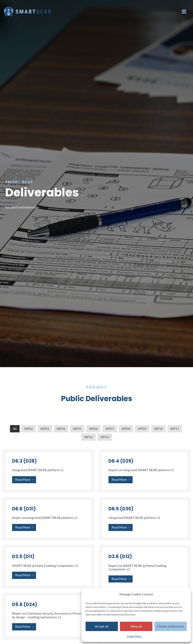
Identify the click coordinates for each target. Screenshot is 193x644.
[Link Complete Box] (48, 471)
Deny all (136, 626)
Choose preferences (171, 626)
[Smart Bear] (29, 11)
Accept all (102, 626)
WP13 (105, 437)
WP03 (45, 429)
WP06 (93, 429)
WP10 (158, 429)
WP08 (126, 429)
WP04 (61, 429)
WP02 (29, 429)
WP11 (175, 429)
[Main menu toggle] (184, 12)
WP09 (142, 429)
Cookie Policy (134, 636)
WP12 (88, 437)
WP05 (77, 429)
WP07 (110, 429)
